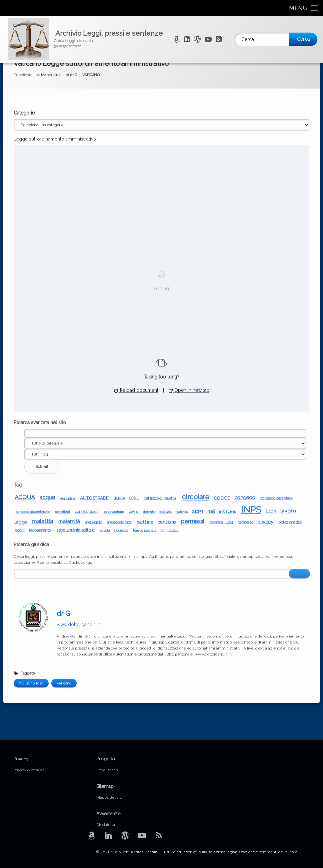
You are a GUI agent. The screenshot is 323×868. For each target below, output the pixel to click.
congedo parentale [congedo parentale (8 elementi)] (276, 356)
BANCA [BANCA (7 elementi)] (119, 357)
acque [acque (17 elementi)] (48, 356)
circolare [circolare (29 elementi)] (195, 355)
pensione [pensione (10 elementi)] (167, 380)
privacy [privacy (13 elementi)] (266, 380)
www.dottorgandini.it (78, 483)
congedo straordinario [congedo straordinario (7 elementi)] (33, 370)
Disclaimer (106, 825)
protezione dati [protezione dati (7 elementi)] (290, 381)
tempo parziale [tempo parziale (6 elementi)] (145, 389)
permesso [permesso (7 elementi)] (245, 381)
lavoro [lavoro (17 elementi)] (288, 369)
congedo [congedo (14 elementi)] (244, 356)
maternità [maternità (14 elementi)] (69, 380)
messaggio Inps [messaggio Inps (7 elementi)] (119, 381)
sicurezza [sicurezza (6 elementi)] (121, 389)
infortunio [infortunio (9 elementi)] (228, 370)
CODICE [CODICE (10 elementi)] (222, 356)
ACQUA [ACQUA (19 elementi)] (25, 356)
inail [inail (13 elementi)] (211, 370)
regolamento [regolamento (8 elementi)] (40, 388)
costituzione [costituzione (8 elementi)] (114, 370)
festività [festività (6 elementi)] (182, 370)
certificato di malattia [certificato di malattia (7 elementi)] (160, 357)
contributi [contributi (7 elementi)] (62, 370)
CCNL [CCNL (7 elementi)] (134, 357)
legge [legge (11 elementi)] (21, 380)
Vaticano (64, 542)
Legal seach (107, 770)
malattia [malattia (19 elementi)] (42, 380)
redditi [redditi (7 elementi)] (20, 389)
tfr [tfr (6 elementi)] (162, 389)
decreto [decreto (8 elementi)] (149, 370)
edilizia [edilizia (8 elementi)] (165, 370)
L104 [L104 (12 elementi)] (271, 370)
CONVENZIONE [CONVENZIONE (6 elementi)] (87, 370)
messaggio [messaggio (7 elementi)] (93, 381)
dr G (63, 472)
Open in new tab (189, 249)
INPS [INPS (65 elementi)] (251, 368)
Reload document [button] (136, 249)
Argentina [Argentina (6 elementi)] (67, 357)
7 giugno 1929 (31, 542)
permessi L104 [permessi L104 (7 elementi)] (221, 381)
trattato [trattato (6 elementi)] (173, 389)
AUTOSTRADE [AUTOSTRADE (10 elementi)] (94, 356)
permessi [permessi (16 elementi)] (193, 380)
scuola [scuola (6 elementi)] (105, 389)
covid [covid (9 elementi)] (134, 370)
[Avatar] (33, 476)
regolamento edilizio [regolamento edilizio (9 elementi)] (76, 388)
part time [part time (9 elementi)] (145, 380)
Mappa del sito (109, 797)
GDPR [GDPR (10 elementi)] (197, 370)
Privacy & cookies (29, 770)
